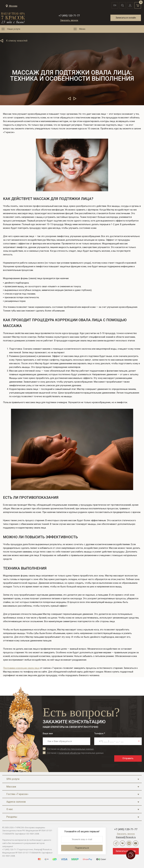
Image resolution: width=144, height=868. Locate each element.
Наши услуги (14, 29)
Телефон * (100, 733)
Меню (82, 29)
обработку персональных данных (77, 749)
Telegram (116, 843)
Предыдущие (69, 99)
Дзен (129, 843)
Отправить (128, 758)
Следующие (75, 99)
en (115, 5)
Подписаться (82, 848)
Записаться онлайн (126, 18)
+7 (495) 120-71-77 (69, 16)
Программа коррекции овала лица (21, 668)
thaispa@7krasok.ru (126, 837)
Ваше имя (48, 733)
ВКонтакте (122, 843)
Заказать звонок (69, 20)
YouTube (136, 843)
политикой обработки (69, 753)
